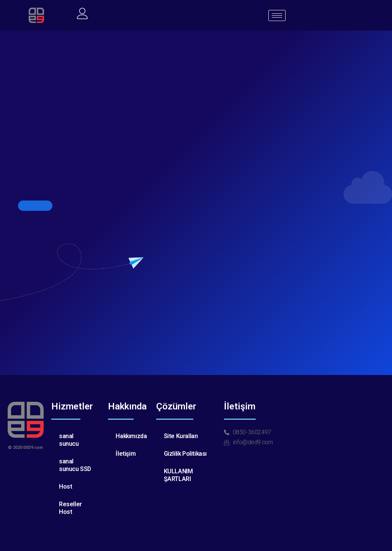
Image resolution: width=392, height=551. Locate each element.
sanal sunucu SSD (75, 465)
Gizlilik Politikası (186, 454)
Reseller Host (70, 508)
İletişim (126, 454)
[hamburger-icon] (277, 15)
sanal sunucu (69, 440)
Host (65, 487)
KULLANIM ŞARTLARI (178, 475)
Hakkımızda (131, 436)
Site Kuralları (181, 436)
